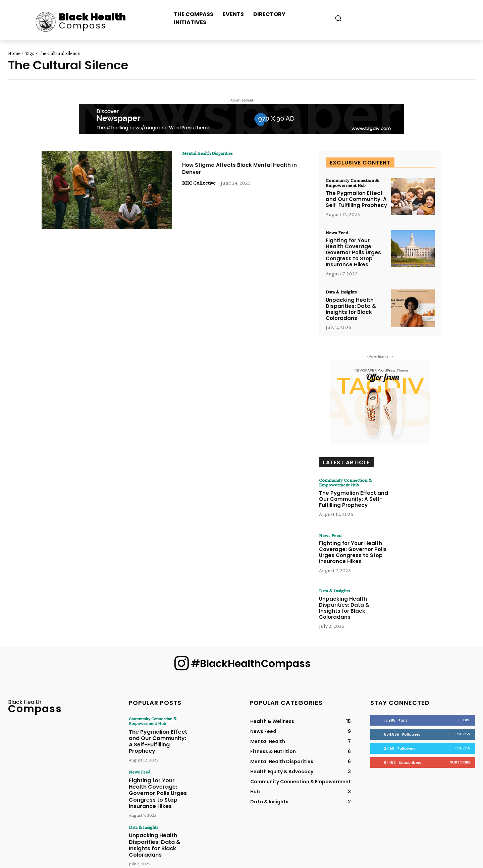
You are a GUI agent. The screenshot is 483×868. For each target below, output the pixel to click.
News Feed (338, 234)
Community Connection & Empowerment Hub (355, 183)
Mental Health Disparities (211, 153)
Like (467, 722)
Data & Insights (343, 294)
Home (14, 53)
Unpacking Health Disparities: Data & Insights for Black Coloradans (351, 311)
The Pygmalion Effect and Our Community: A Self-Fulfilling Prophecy (356, 200)
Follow (462, 736)
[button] (338, 18)
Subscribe (460, 764)
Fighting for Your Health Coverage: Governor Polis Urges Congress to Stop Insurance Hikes (353, 254)
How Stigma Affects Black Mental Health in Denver (234, 169)
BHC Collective (199, 183)
